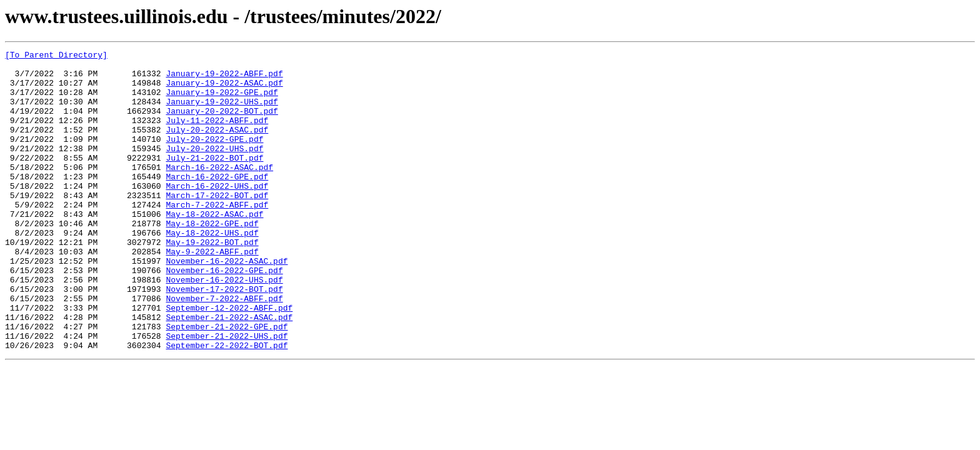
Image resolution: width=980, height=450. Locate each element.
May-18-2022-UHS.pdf (212, 270)
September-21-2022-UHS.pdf (227, 394)
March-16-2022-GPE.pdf (217, 202)
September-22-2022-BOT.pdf (227, 405)
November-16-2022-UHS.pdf (224, 326)
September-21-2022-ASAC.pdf (229, 371)
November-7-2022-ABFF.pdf (224, 349)
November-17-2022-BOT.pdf (224, 337)
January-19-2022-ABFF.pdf (224, 79)
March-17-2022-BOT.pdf (217, 225)
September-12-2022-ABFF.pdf (229, 360)
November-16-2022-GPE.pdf (224, 315)
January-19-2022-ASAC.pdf (224, 90)
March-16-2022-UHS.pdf (217, 214)
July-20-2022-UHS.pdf (214, 169)
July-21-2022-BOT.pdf (214, 180)
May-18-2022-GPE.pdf (212, 259)
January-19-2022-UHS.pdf (222, 112)
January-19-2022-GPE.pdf (222, 101)
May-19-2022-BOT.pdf (212, 281)
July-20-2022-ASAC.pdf (217, 146)
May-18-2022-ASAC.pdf (214, 247)
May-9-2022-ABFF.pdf (212, 292)
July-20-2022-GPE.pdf (214, 157)
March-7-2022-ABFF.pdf (217, 236)
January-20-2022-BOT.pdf (222, 124)
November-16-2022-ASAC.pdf (227, 304)
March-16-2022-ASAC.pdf (219, 191)
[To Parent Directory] (56, 56)
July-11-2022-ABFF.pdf (217, 135)
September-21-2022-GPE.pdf (227, 382)
